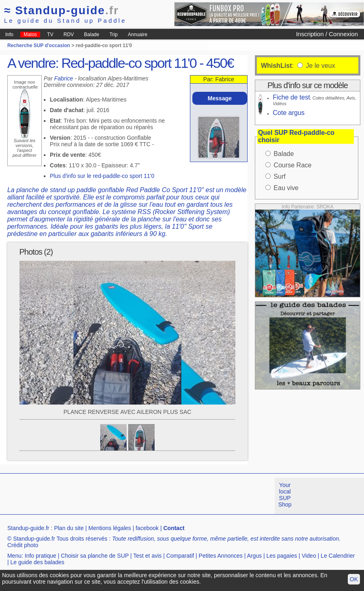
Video (309, 556)
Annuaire (138, 35)
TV (50, 35)
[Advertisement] (148, 496)
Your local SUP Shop (285, 495)
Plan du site (69, 528)
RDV (69, 35)
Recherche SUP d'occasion (39, 45)
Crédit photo (23, 545)
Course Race (292, 165)
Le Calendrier (338, 556)
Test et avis (147, 556)
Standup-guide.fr (28, 528)
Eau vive (286, 188)
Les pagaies (282, 556)
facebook (147, 528)
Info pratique (41, 556)
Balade (92, 35)
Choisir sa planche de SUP (95, 556)
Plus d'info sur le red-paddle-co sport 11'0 (102, 176)
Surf (279, 176)
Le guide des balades (37, 562)
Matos (30, 35)
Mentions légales (110, 528)
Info (9, 35)
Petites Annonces (221, 556)
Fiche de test (291, 97)
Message (220, 98)
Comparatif (180, 556)
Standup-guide (61, 10)
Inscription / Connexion (327, 34)
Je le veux (319, 66)
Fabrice (64, 78)
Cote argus (289, 113)
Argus (254, 556)
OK (354, 579)
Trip (114, 35)
